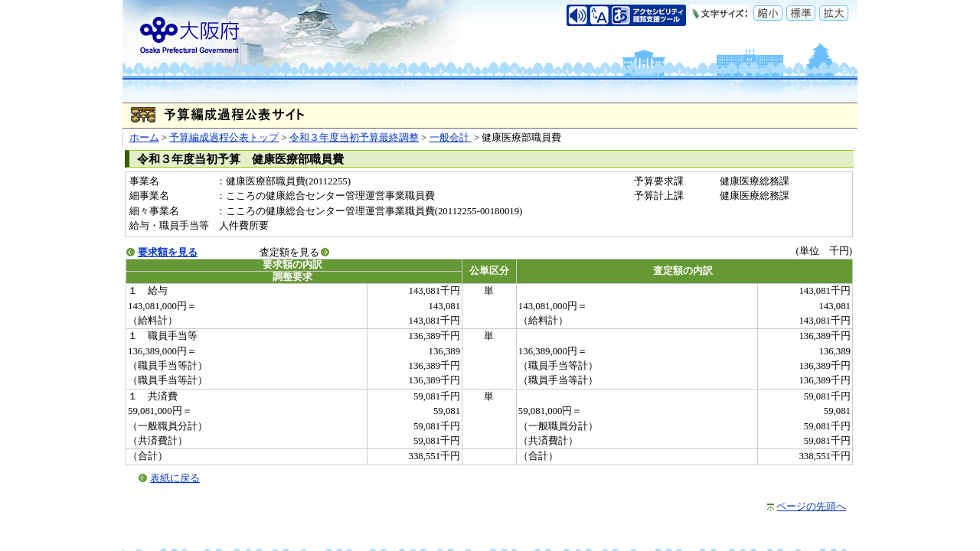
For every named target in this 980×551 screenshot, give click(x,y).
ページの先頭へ (811, 507)
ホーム (144, 138)
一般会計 (451, 138)
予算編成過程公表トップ (224, 138)
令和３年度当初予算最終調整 (354, 138)
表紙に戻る (175, 478)
